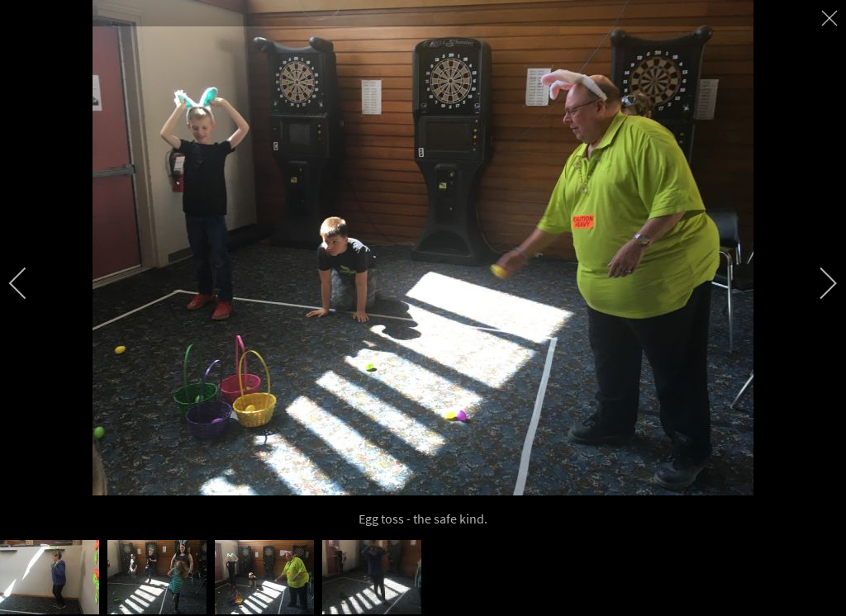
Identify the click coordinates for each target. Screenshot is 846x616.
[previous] (29, 283)
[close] (831, 18)
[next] (817, 283)
